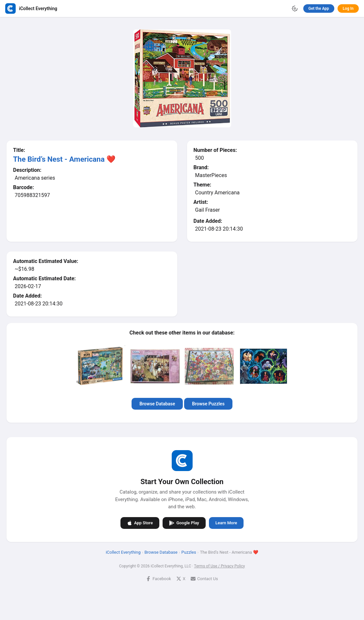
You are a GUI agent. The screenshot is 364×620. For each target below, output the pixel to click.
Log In (348, 8)
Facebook (158, 579)
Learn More (226, 523)
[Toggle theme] (295, 8)
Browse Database (157, 404)
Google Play (184, 523)
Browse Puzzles (208, 404)
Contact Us (204, 579)
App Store (140, 523)
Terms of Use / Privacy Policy (219, 566)
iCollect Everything (123, 552)
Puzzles (189, 552)
